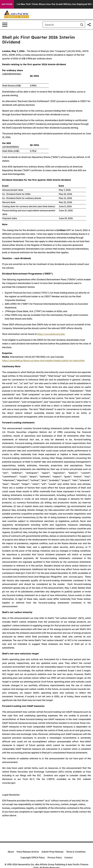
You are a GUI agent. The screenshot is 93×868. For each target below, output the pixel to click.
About (11, 852)
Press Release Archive (28, 852)
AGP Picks (7, 4)
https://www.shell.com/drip (51, 334)
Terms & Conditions (76, 852)
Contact (68, 858)
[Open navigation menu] (5, 25)
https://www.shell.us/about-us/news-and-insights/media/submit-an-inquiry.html (43, 361)
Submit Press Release (53, 852)
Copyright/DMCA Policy (33, 858)
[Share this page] (89, 25)
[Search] (61, 25)
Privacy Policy (55, 858)
